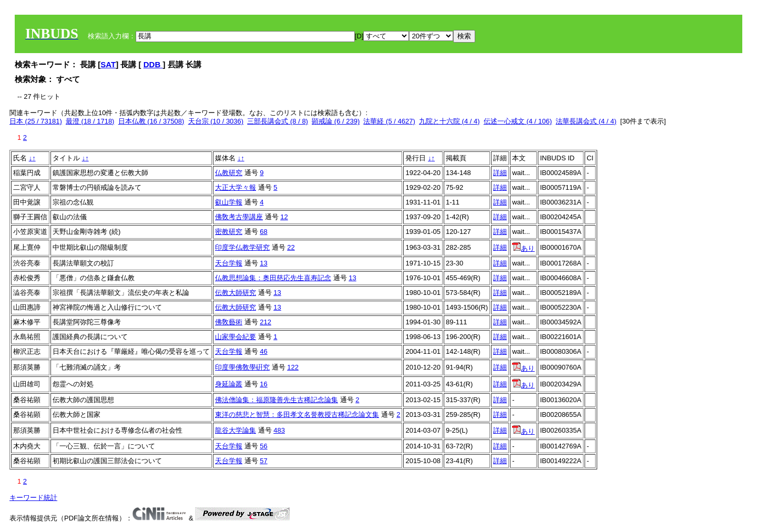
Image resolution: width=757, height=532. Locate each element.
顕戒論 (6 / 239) (336, 121)
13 (263, 263)
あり (523, 248)
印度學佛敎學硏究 (242, 367)
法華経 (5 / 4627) (389, 121)
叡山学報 (229, 202)
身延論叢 (229, 384)
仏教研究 (229, 173)
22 (291, 247)
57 (263, 461)
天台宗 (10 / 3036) (216, 121)
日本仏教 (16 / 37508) (151, 121)
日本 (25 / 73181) (36, 121)
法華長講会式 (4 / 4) (586, 121)
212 (265, 322)
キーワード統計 (33, 498)
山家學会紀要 (236, 337)
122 (293, 367)
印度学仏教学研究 (242, 247)
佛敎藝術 (229, 322)
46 (263, 351)
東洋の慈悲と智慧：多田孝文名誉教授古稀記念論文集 (297, 415)
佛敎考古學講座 (239, 217)
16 (263, 384)
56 (263, 446)
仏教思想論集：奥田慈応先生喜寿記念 (273, 278)
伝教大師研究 (236, 293)
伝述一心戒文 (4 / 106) (518, 121)
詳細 (500, 173)
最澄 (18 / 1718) (90, 121)
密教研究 (229, 232)
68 (263, 232)
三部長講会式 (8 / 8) (278, 121)
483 (279, 430)
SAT (108, 64)
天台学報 (229, 263)
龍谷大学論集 (236, 430)
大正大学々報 (236, 187)
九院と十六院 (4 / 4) (449, 121)
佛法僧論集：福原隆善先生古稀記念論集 (277, 400)
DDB (153, 64)
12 (284, 217)
